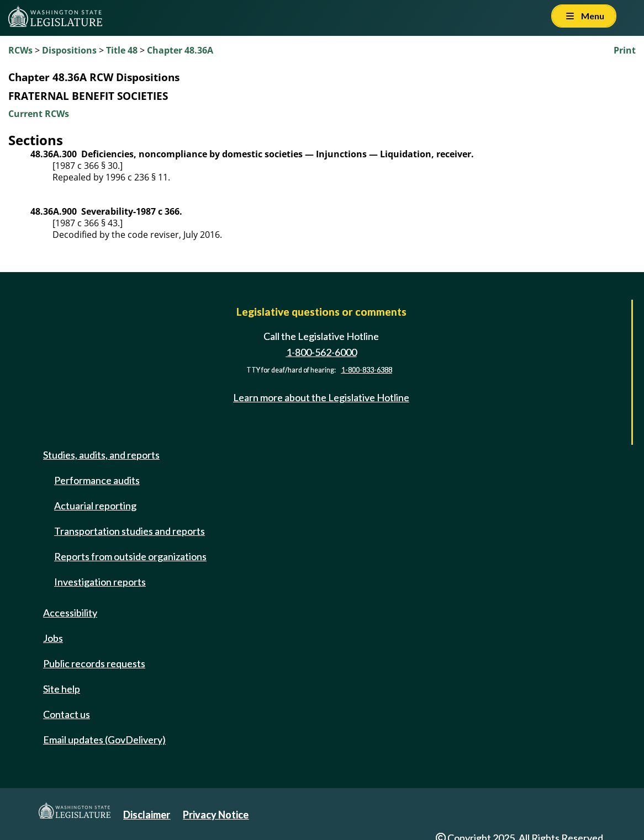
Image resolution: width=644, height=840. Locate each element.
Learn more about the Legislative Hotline (321, 397)
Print (625, 50)
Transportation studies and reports (130, 531)
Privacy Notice (216, 815)
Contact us (67, 714)
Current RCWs (39, 114)
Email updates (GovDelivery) (104, 740)
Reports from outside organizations (130, 556)
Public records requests (94, 663)
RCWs (20, 50)
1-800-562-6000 (321, 352)
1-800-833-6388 (367, 370)
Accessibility (70, 613)
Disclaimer (147, 815)
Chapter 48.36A (180, 50)
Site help (62, 689)
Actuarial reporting (95, 506)
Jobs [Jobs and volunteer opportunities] (53, 638)
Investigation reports (100, 582)
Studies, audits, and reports (101, 455)
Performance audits (97, 480)
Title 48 (122, 50)
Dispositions (69, 50)
